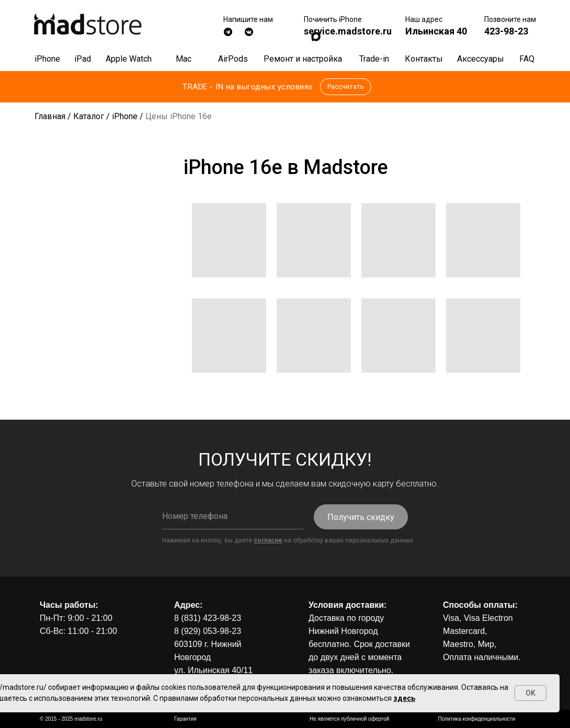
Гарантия (185, 719)
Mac (184, 59)
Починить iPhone (333, 19)
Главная (50, 116)
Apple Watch (129, 59)
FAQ (527, 59)
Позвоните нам (510, 19)
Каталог (89, 116)
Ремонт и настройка (303, 59)
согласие (268, 540)
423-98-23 (506, 31)
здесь (404, 698)
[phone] (233, 516)
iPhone (47, 59)
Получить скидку (361, 517)
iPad (83, 59)
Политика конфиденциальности (476, 719)
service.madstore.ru (348, 31)
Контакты (424, 59)
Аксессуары (481, 59)
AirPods (233, 59)
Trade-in (374, 59)
